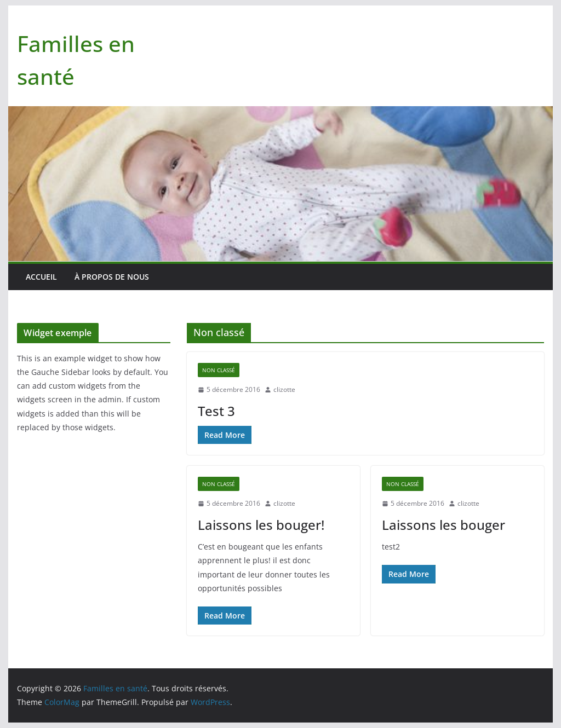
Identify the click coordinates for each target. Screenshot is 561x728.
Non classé (219, 370)
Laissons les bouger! (261, 525)
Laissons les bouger (443, 525)
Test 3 (216, 411)
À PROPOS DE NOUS (112, 277)
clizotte (284, 389)
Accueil (41, 277)
